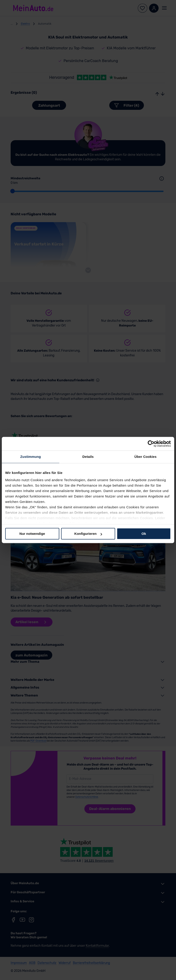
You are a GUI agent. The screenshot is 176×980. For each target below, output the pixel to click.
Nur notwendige (32, 534)
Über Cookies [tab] (145, 457)
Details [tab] (88, 457)
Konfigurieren (88, 534)
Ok (144, 534)
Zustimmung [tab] (31, 457)
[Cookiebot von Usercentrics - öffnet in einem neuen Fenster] (151, 444)
